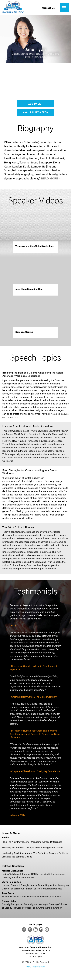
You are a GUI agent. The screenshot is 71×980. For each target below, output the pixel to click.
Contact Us (48, 8)
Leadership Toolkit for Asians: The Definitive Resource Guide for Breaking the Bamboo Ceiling (35, 855)
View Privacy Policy (35, 966)
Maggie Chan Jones (13, 871)
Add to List (35, 104)
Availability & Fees (35, 112)
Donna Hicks (9, 901)
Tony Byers (8, 893)
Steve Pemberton (11, 882)
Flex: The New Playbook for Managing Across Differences (32, 842)
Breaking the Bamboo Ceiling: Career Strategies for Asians (32, 847)
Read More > (51, 178)
